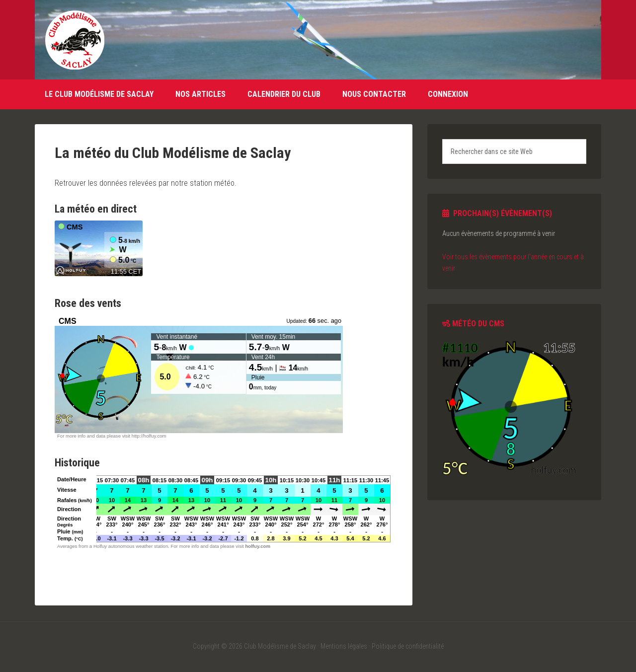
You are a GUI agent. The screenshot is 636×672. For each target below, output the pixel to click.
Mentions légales (344, 646)
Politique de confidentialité (408, 646)
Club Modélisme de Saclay (75, 40)
